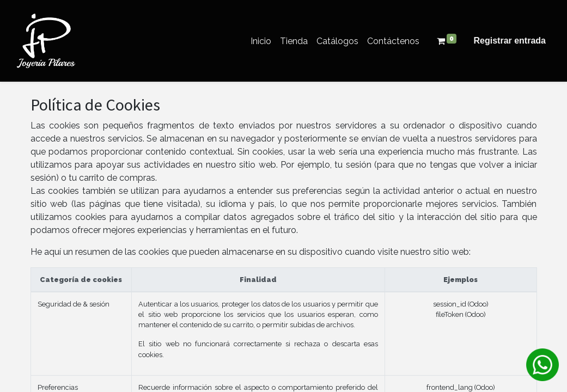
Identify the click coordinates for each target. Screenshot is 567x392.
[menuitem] (261, 41)
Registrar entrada (510, 41)
